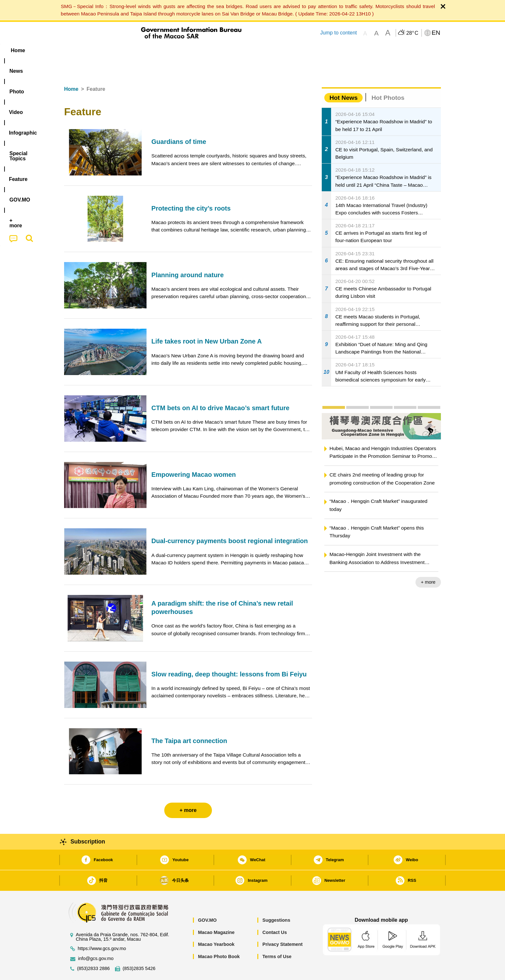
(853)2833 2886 (93, 949)
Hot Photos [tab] (388, 78)
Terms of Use (277, 937)
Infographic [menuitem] (193, 50)
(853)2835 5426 (139, 949)
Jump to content (338, 33)
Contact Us (275, 913)
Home (71, 69)
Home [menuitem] (77, 50)
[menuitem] (105, 51)
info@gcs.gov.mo (96, 939)
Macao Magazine (216, 913)
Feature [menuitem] (278, 50)
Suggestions (276, 900)
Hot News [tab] (343, 78)
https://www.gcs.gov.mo (102, 929)
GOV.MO (207, 900)
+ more (428, 562)
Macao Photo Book (219, 937)
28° (412, 33)
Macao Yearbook (216, 925)
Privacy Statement (283, 925)
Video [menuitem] (160, 50)
